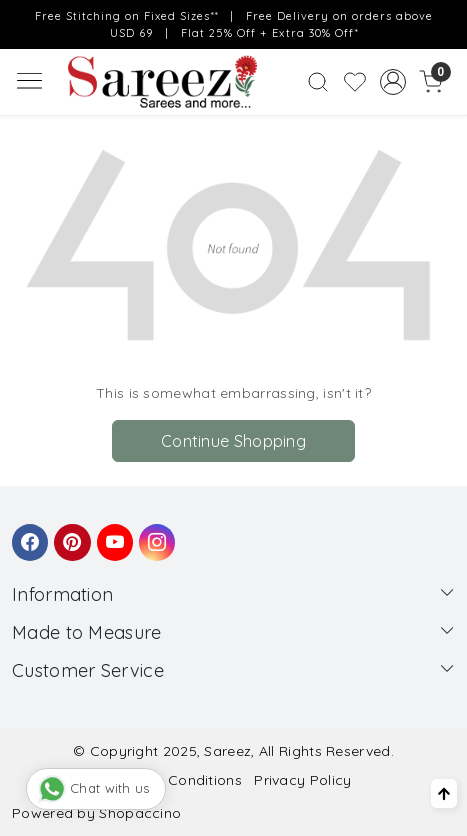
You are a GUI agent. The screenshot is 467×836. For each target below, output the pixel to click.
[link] (318, 82)
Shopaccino (140, 813)
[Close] (445, 21)
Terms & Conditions (175, 780)
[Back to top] (444, 793)
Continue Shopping (233, 441)
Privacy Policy (302, 780)
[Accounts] (393, 82)
